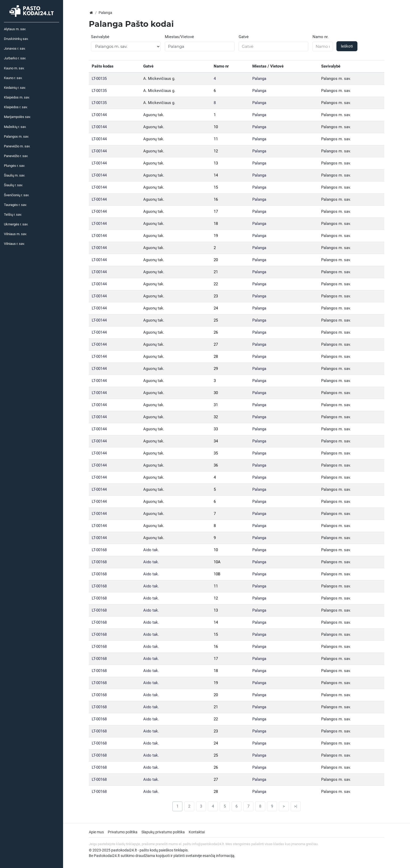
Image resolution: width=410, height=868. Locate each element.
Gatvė (244, 37)
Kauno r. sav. (13, 78)
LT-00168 (99, 550)
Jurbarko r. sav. (15, 58)
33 (216, 429)
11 (216, 139)
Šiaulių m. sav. (14, 175)
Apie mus (96, 832)
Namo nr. (321, 37)
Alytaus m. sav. (15, 29)
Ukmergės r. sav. (16, 224)
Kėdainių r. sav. (15, 88)
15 (216, 187)
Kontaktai (197, 832)
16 (216, 199)
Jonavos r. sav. (15, 48)
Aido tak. (151, 550)
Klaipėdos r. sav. (16, 107)
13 (216, 163)
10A (217, 562)
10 (216, 127)
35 (216, 453)
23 (216, 296)
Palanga (259, 79)
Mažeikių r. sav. (15, 127)
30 (216, 393)
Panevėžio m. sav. (17, 146)
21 (216, 272)
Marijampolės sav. (17, 117)
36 (216, 465)
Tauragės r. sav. (15, 205)
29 (216, 369)
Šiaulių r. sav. (13, 185)
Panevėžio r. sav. (16, 156)
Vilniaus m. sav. (15, 234)
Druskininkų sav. (16, 39)
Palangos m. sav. (16, 136)
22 (216, 284)
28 (216, 357)
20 (216, 260)
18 (216, 224)
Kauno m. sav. (14, 68)
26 (216, 332)
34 (216, 441)
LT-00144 (99, 115)
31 (216, 405)
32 (216, 417)
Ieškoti (347, 46)
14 (216, 175)
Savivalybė (100, 37)
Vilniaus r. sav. (14, 244)
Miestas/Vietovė (179, 37)
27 (216, 344)
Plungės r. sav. (14, 166)
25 (216, 320)
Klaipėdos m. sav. (17, 97)
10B (217, 574)
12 (216, 151)
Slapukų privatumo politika (163, 832)
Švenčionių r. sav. (17, 195)
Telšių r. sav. (13, 215)
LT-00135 (99, 79)
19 (216, 236)
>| (296, 806)
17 (216, 211)
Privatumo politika (123, 832)
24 (216, 308)
